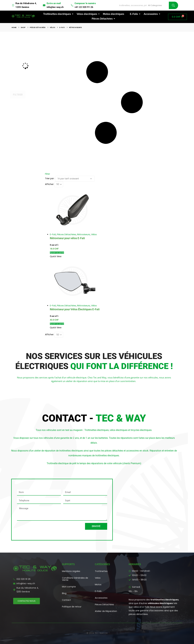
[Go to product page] (117, 210)
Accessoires (151, 14)
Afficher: (49, 184)
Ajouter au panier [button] (57, 253)
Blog (64, 593)
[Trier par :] (75, 179)
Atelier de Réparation (106, 611)
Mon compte (69, 587)
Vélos (94, 234)
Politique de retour (72, 607)
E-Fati (53, 234)
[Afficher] (59, 184)
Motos (98, 585)
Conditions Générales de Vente (75, 579)
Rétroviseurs (84, 234)
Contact (66, 600)
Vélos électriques (88, 14)
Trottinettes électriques (58, 14)
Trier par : (50, 178)
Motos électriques (114, 14)
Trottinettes (101, 571)
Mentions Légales (71, 571)
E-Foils (135, 14)
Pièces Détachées (103, 19)
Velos (98, 578)
